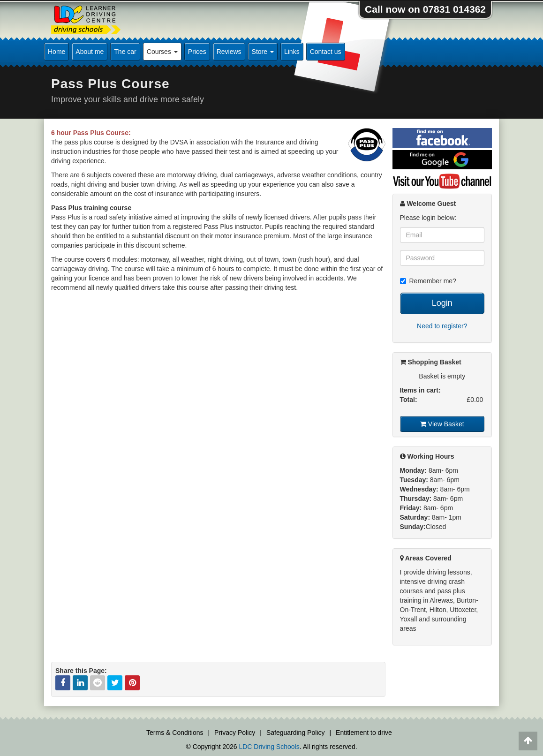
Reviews (229, 52)
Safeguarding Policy (296, 733)
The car (125, 52)
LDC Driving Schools (269, 747)
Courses (162, 52)
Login (442, 303)
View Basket (442, 424)
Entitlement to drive (364, 733)
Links (292, 52)
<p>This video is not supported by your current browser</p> (218, 391)
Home (57, 52)
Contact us (326, 52)
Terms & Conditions (175, 733)
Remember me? (428, 281)
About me (90, 52)
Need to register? (442, 326)
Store (263, 52)
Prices (197, 52)
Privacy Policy (235, 733)
